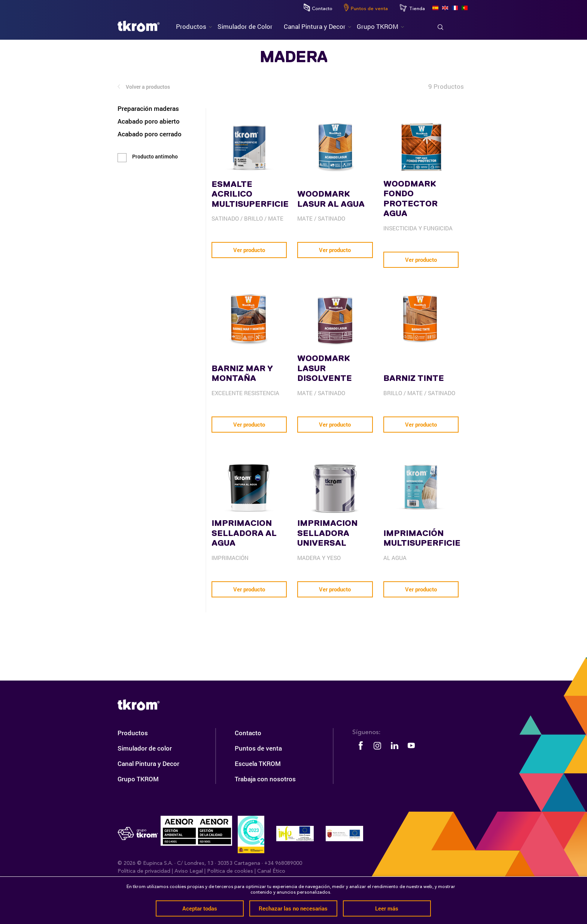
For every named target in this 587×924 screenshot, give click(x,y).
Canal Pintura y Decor (148, 799)
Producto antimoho (155, 157)
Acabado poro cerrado (150, 134)
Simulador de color (145, 783)
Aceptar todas (200, 908)
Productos (133, 768)
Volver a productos (144, 87)
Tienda (412, 8)
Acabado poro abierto (149, 121)
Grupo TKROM (138, 814)
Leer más (387, 908)
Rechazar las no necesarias (293, 908)
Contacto (318, 7)
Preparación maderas (148, 108)
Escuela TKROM (258, 799)
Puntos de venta (366, 7)
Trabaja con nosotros (265, 814)
